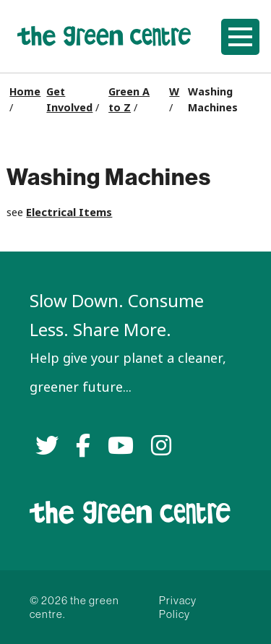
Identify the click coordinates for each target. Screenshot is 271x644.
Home (25, 92)
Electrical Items (69, 212)
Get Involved (69, 100)
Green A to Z (129, 100)
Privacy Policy (178, 607)
